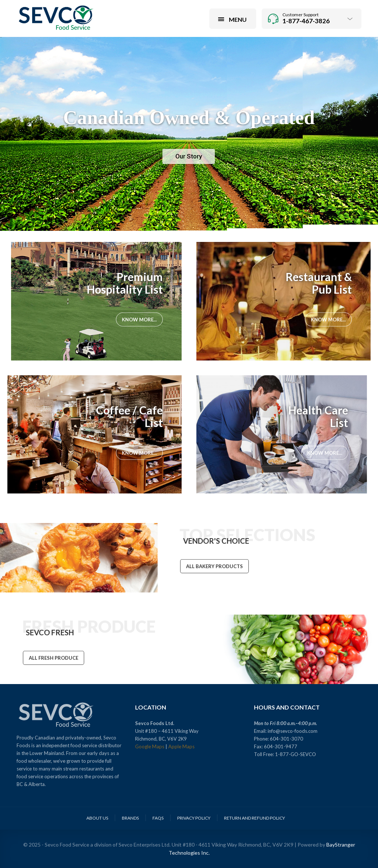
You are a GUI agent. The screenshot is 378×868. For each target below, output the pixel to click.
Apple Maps (181, 746)
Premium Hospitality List (125, 283)
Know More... (139, 320)
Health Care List (318, 416)
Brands (130, 818)
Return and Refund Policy (255, 818)
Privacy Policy (194, 818)
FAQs (158, 818)
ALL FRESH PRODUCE (54, 659)
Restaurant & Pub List (319, 283)
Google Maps (150, 746)
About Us (97, 818)
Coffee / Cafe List (129, 416)
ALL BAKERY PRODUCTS (214, 567)
